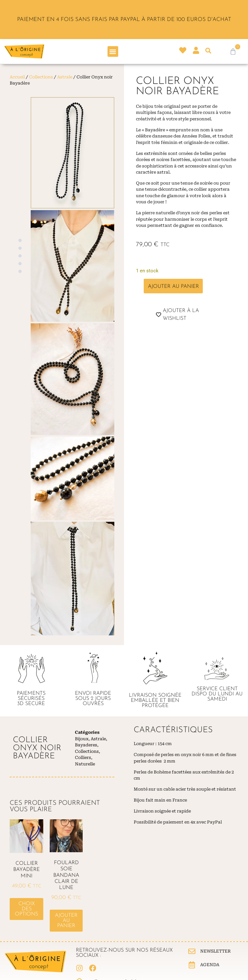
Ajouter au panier (173, 287)
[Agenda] (192, 965)
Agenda (210, 965)
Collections (41, 77)
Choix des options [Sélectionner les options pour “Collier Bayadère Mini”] (26, 909)
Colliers (83, 758)
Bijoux (82, 739)
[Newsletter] (192, 951)
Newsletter (216, 951)
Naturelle (85, 764)
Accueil (17, 77)
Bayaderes (86, 745)
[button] (113, 51)
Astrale (65, 77)
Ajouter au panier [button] (66, 921)
